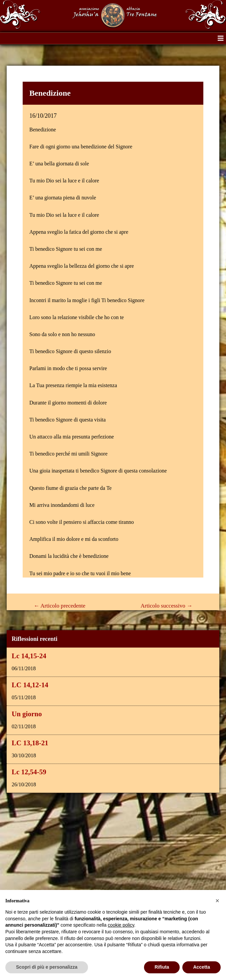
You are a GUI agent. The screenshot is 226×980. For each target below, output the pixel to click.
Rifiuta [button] (162, 967)
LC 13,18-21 (30, 743)
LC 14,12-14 (30, 685)
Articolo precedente (59, 606)
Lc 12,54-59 (29, 772)
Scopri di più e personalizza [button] (47, 967)
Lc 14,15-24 (29, 656)
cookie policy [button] (121, 925)
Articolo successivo (166, 606)
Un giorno (27, 714)
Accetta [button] (201, 967)
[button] (221, 38)
